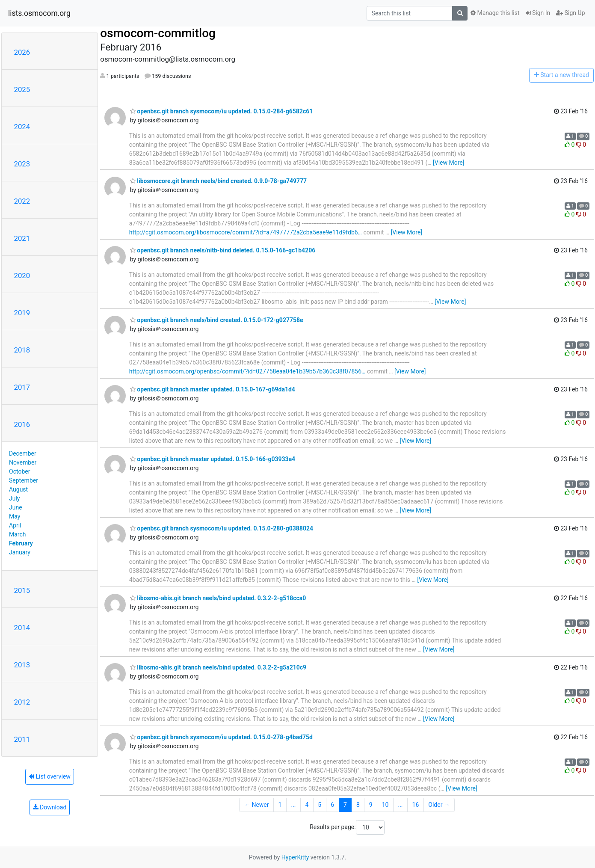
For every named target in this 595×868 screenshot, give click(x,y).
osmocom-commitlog (158, 33)
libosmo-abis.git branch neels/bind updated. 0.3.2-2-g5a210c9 (218, 667)
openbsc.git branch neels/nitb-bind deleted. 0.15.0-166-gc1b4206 (223, 250)
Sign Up (570, 13)
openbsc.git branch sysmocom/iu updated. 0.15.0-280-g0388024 (222, 528)
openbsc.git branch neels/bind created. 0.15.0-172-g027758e (217, 320)
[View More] (448, 163)
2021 (22, 238)
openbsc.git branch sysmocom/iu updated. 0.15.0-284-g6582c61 (221, 111)
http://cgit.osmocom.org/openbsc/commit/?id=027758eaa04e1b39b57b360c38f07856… (247, 371)
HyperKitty (295, 857)
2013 (22, 665)
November (23, 462)
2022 (22, 201)
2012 (22, 702)
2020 (22, 276)
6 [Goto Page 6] (332, 805)
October (19, 471)
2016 (22, 424)
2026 (22, 52)
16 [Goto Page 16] (416, 805)
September (24, 480)
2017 (22, 387)
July (14, 498)
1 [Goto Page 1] (280, 805)
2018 (22, 350)
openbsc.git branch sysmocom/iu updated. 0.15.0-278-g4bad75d (221, 737)
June (16, 507)
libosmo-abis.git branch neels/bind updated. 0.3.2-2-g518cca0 (218, 598)
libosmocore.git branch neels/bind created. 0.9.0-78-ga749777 (218, 181)
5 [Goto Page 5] (320, 805)
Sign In (538, 13)
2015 (22, 590)
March (18, 534)
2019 (22, 313)
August (18, 489)
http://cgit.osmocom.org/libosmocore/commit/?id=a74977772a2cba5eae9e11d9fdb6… (246, 232)
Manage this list (495, 13)
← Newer (257, 805)
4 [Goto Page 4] (307, 805)
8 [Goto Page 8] (358, 805)
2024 (22, 127)
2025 (22, 89)
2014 (22, 628)
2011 (22, 739)
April (15, 525)
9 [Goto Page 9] (371, 805)
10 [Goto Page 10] (385, 805)
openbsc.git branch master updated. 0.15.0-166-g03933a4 (213, 459)
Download (50, 807)
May (15, 516)
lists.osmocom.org (39, 13)
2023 (22, 164)
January (20, 552)
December (23, 453)
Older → (439, 805)
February (21, 543)
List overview (50, 776)
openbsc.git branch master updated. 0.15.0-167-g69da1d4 (213, 389)
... (293, 805)
